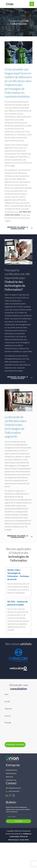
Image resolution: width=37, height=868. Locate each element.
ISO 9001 (23, 212)
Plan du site (24, 836)
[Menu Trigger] (32, 4)
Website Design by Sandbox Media (19, 840)
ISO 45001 (15, 215)
